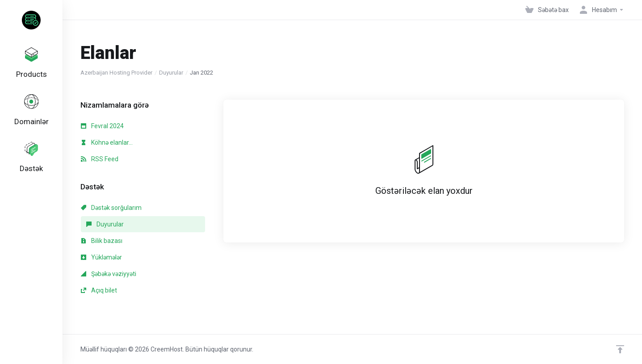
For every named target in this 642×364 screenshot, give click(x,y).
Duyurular (171, 73)
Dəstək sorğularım (111, 208)
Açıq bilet (99, 290)
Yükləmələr (101, 257)
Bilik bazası (102, 241)
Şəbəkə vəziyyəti (109, 274)
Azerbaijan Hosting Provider (116, 73)
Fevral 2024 (102, 126)
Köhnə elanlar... (107, 142)
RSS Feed (100, 159)
